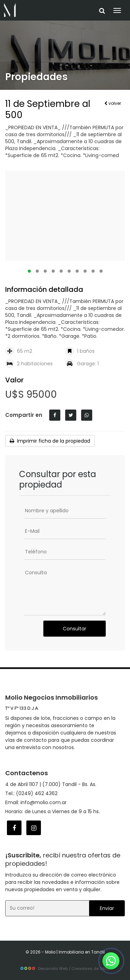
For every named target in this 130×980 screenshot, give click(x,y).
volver (113, 103)
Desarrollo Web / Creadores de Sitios (65, 969)
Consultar (75, 629)
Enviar (107, 908)
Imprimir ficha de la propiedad (50, 441)
